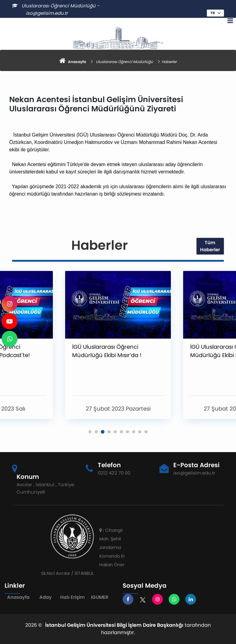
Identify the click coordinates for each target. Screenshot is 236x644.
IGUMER (100, 597)
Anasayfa (18, 597)
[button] (90, 432)
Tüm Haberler (210, 246)
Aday (45, 597)
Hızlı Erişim (73, 597)
